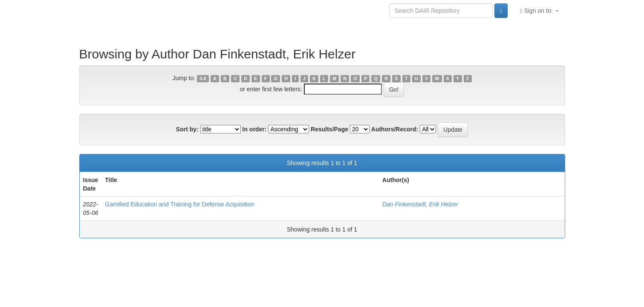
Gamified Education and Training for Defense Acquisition (179, 204)
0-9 (203, 78)
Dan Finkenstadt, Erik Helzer (420, 204)
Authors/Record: (395, 129)
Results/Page (329, 129)
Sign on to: (540, 11)
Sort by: (187, 129)
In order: (255, 129)
